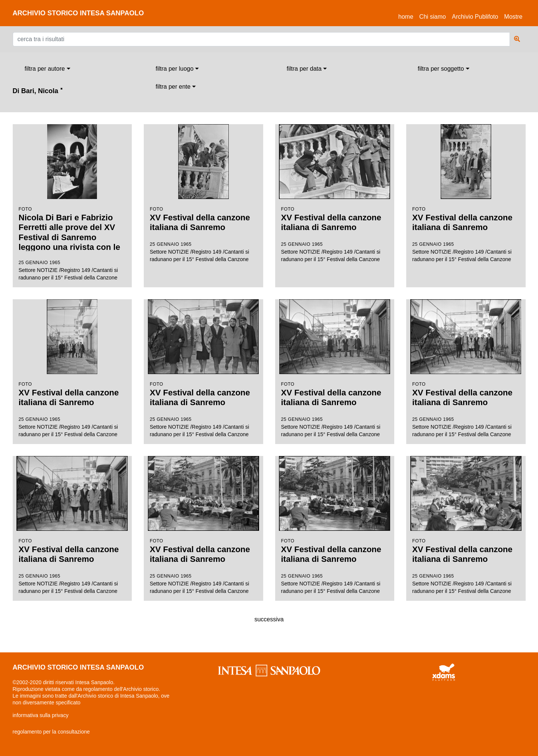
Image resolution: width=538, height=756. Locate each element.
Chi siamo (433, 17)
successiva (269, 619)
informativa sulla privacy (41, 715)
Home (407, 16)
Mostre (513, 17)
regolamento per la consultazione (51, 732)
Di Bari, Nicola (38, 91)
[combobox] (48, 69)
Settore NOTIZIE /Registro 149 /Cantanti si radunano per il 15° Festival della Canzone (72, 202)
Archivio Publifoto (475, 17)
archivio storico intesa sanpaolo (78, 13)
